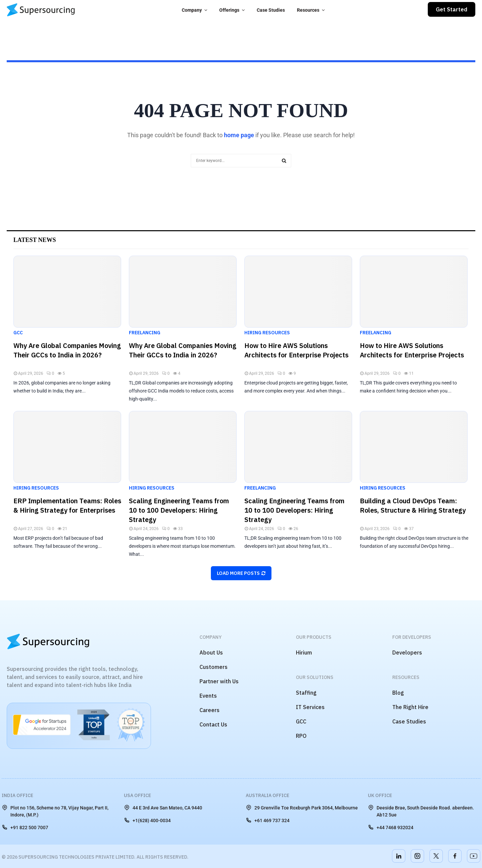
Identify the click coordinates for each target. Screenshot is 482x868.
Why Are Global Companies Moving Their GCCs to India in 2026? (67, 350)
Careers (210, 710)
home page (239, 135)
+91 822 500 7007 (25, 827)
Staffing (306, 693)
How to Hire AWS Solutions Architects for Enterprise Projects (296, 350)
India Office (17, 795)
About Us (211, 653)
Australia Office (267, 795)
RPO (301, 736)
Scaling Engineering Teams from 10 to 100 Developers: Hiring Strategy (179, 510)
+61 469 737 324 (268, 820)
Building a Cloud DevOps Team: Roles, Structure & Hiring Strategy (413, 505)
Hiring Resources (267, 333)
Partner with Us (219, 681)
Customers (214, 667)
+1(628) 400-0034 (147, 820)
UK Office (380, 795)
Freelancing (145, 333)
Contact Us (213, 724)
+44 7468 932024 (391, 827)
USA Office (137, 795)
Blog (398, 693)
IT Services (310, 707)
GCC (18, 333)
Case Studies (271, 10)
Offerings (229, 10)
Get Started (452, 9)
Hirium (304, 653)
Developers (407, 653)
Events (208, 696)
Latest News (35, 240)
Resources (308, 10)
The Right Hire (410, 707)
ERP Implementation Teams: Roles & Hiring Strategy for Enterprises (67, 505)
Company (192, 10)
